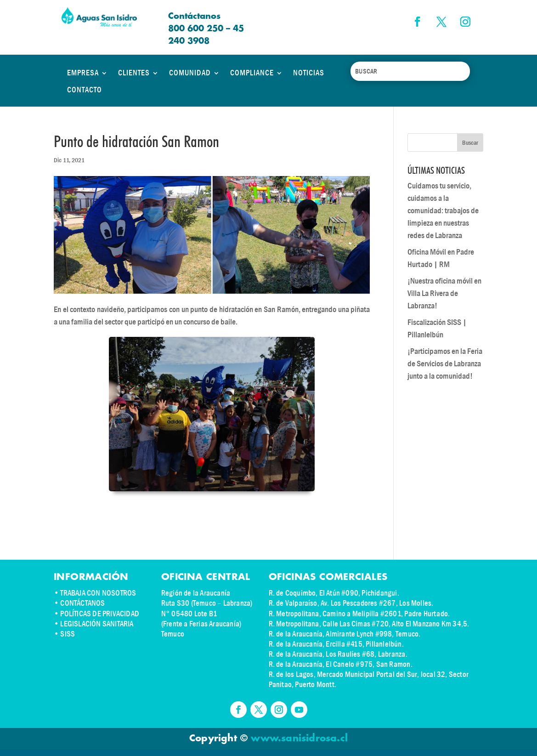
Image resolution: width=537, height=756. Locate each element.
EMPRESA (83, 73)
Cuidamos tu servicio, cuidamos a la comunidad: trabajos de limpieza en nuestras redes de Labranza (443, 211)
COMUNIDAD (190, 73)
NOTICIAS (309, 73)
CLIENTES (134, 73)
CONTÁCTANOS (82, 603)
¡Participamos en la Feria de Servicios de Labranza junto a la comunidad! (445, 364)
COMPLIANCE (252, 73)
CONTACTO (85, 90)
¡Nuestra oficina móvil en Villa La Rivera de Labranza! (444, 293)
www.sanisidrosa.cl (299, 739)
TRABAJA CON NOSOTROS (98, 593)
